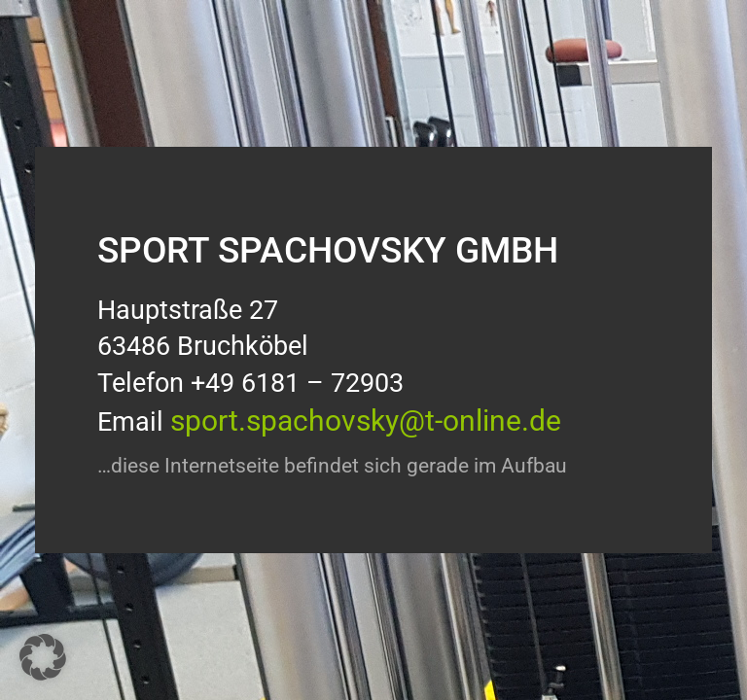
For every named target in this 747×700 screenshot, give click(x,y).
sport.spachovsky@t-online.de (366, 420)
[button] (43, 657)
